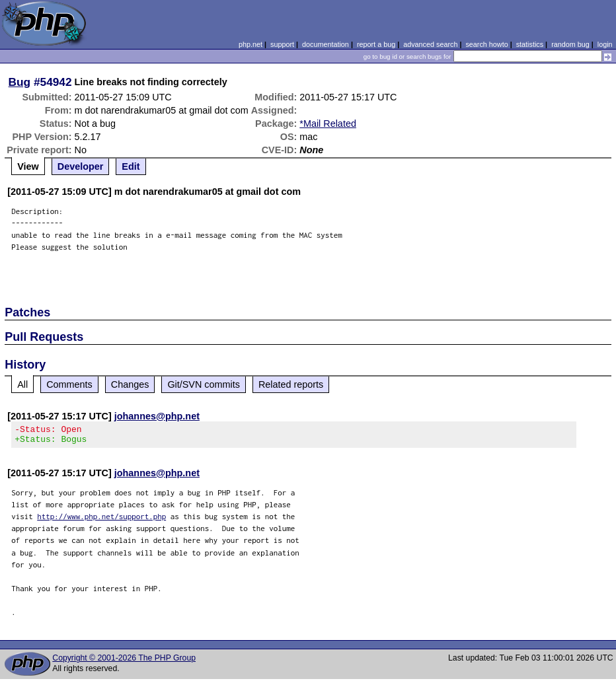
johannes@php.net (157, 416)
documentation (326, 44)
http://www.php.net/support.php (101, 520)
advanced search (430, 44)
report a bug (376, 44)
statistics (530, 44)
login (605, 44)
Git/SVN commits (204, 384)
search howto (486, 44)
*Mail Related (328, 124)
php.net (250, 44)
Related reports (291, 384)
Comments (69, 384)
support (282, 44)
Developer (81, 166)
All (22, 384)
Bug (20, 82)
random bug (570, 44)
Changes (130, 384)
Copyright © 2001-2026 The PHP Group (124, 662)
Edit (131, 166)
